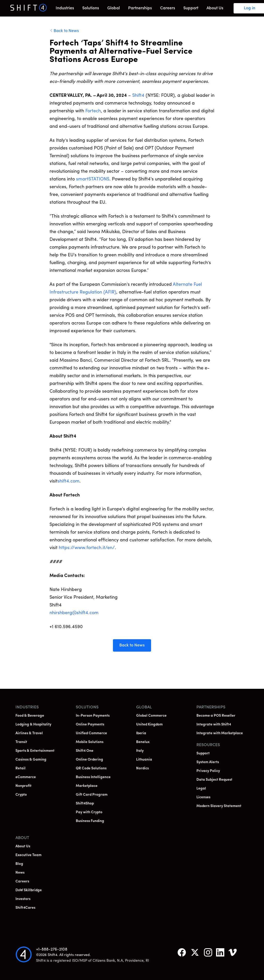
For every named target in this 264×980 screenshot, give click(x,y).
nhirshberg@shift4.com (74, 613)
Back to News (66, 31)
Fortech (93, 111)
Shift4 (138, 96)
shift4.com (68, 481)
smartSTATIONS (93, 179)
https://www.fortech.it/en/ (87, 548)
